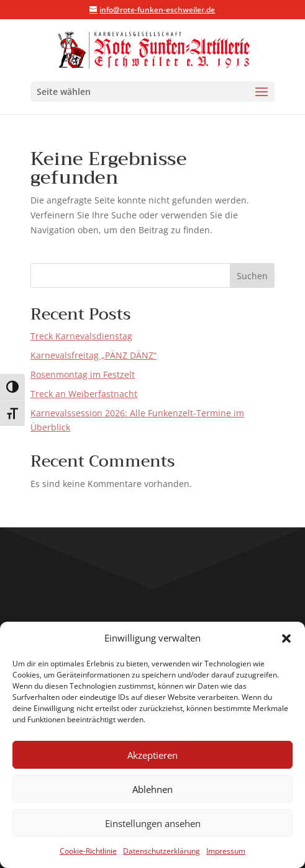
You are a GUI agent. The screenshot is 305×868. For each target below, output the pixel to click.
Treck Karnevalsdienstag (81, 336)
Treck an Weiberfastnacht (84, 394)
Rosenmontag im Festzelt (83, 374)
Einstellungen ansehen (153, 823)
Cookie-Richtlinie (88, 851)
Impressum (226, 851)
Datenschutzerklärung (162, 851)
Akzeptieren (152, 755)
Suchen (252, 276)
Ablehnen (152, 789)
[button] (286, 638)
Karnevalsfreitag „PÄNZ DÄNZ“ (93, 355)
